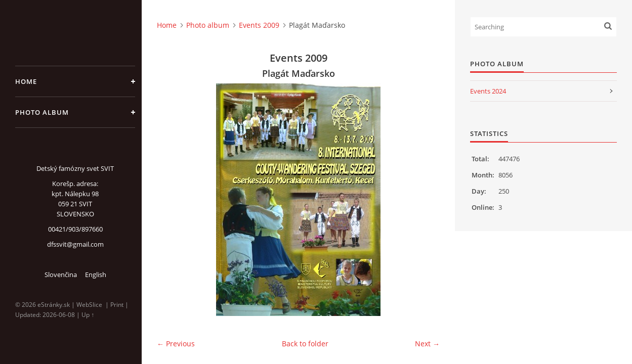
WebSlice (89, 305)
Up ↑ (88, 315)
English (96, 275)
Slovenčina (61, 275)
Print (117, 305)
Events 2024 (488, 91)
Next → (427, 344)
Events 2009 (259, 25)
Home (26, 81)
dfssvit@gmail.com (75, 244)
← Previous (176, 344)
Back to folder (305, 344)
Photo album (42, 112)
